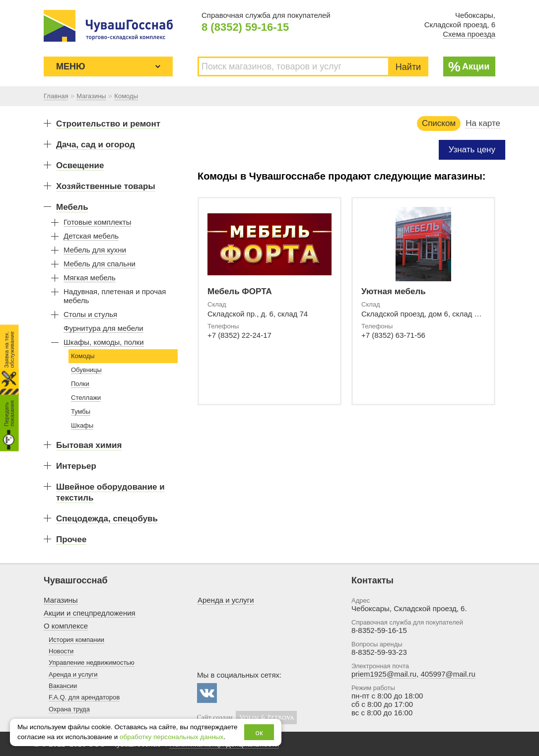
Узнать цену (472, 150)
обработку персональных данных (171, 737)
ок (259, 732)
